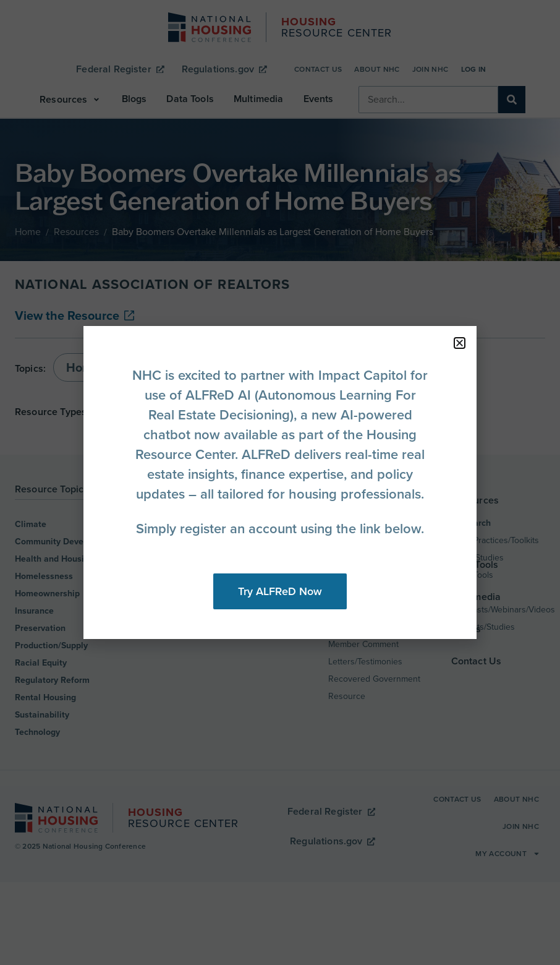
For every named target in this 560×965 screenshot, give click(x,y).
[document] (280, 482)
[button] (460, 343)
